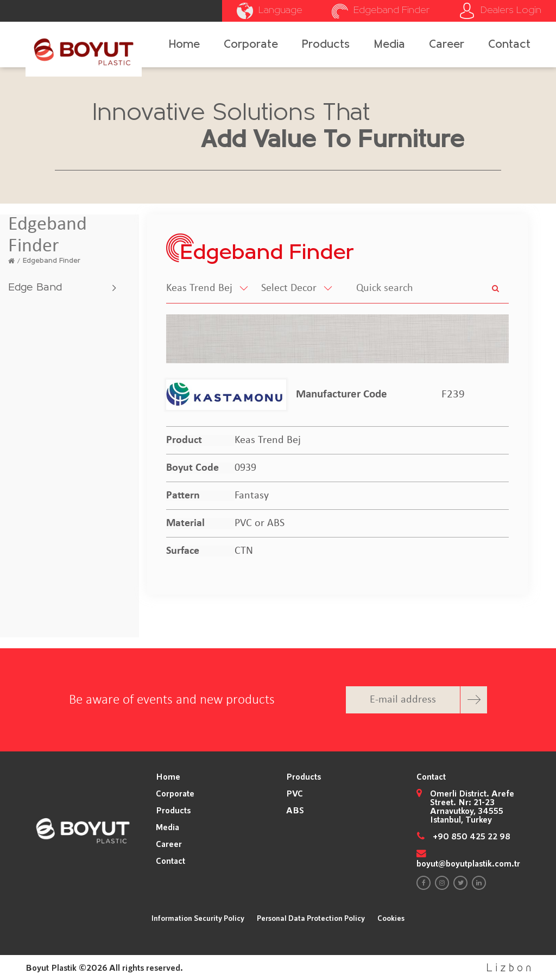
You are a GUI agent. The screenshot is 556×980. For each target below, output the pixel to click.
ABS (295, 810)
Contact (509, 45)
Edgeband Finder (52, 261)
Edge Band (35, 288)
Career (447, 45)
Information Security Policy (198, 918)
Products (326, 45)
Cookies (391, 918)
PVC (295, 793)
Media (390, 45)
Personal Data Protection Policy (311, 918)
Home (184, 45)
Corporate (251, 45)
